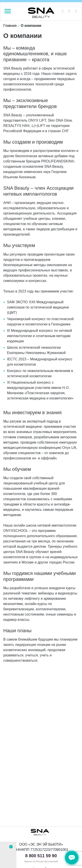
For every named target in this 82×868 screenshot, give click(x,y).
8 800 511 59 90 (41, 856)
